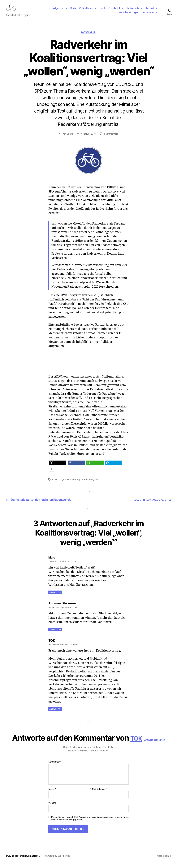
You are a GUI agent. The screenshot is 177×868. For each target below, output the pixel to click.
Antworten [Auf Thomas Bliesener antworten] (55, 634)
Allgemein (59, 10)
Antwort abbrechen (156, 744)
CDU (54, 484)
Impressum (148, 14)
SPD (97, 484)
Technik (150, 10)
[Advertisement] (91, 368)
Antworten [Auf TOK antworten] (55, 713)
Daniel (69, 138)
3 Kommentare (111, 138)
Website (52, 807)
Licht (102, 10)
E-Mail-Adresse (98, 794)
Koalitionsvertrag (72, 484)
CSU (60, 484)
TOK (136, 742)
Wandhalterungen (129, 14)
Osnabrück (114, 10)
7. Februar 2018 (88, 138)
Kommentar (55, 766)
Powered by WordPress (58, 860)
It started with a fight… (28, 860)
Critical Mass (86, 10)
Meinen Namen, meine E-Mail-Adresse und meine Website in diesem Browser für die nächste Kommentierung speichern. (90, 823)
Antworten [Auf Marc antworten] (55, 597)
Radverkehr (133, 10)
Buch (73, 10)
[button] (58, 468)
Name (52, 794)
